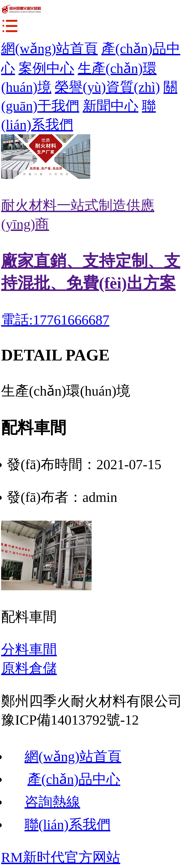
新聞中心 (111, 106)
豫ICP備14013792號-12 (70, 720)
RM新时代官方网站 (61, 857)
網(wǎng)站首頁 (49, 49)
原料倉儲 (29, 668)
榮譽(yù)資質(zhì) (107, 87)
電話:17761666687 (55, 320)
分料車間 (29, 650)
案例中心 (46, 68)
